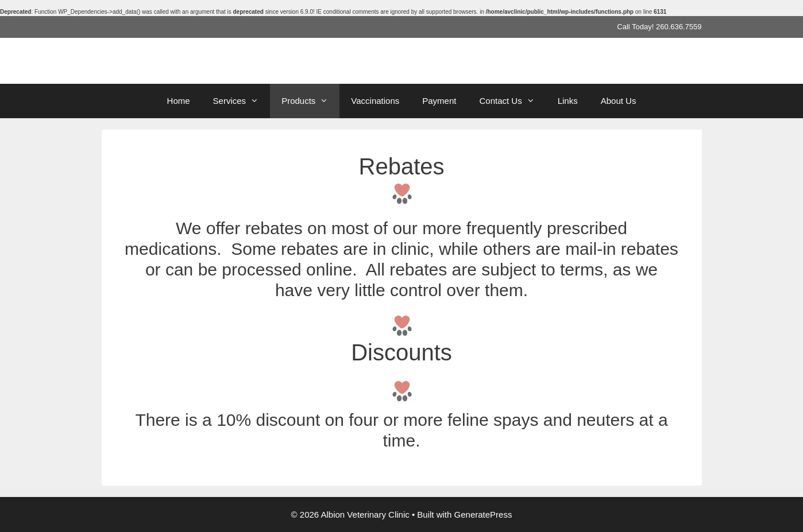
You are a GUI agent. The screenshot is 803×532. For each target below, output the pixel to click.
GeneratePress (483, 514)
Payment (439, 101)
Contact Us (512, 101)
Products (310, 101)
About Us (619, 101)
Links (568, 101)
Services (242, 101)
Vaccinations (375, 101)
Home (179, 101)
